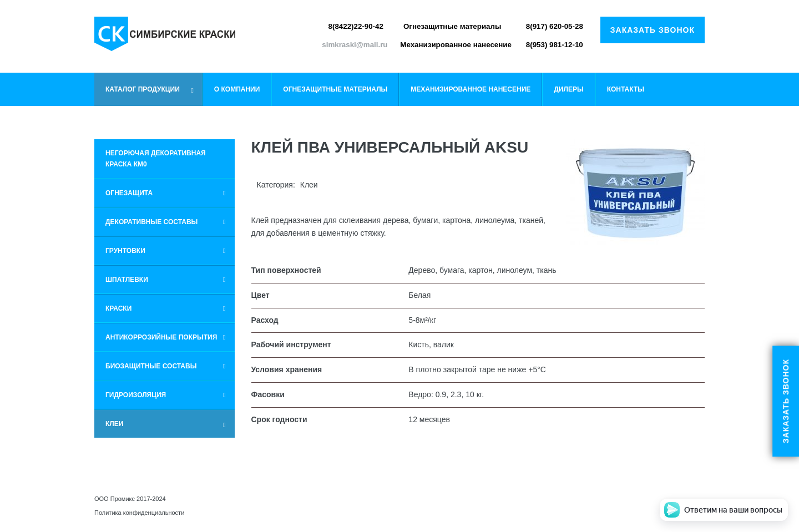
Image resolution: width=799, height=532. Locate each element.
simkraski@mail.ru (355, 45)
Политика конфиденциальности (139, 513)
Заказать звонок (653, 30)
